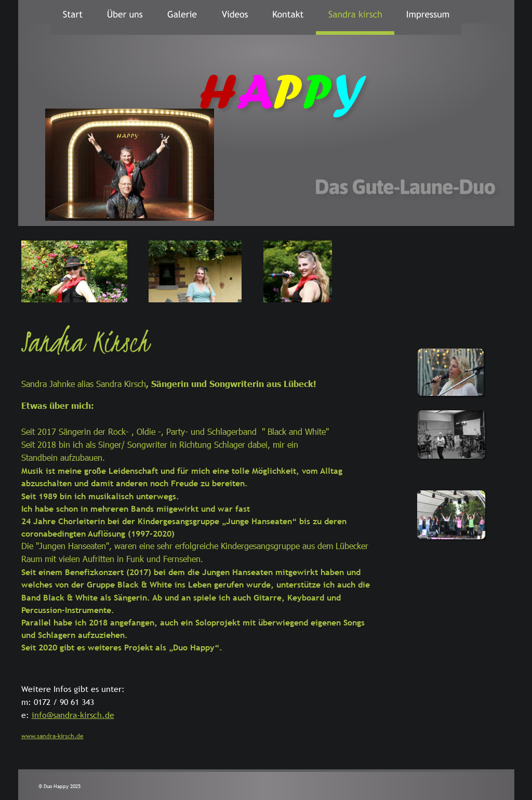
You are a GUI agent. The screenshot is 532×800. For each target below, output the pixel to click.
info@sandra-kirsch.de (73, 715)
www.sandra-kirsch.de (52, 736)
